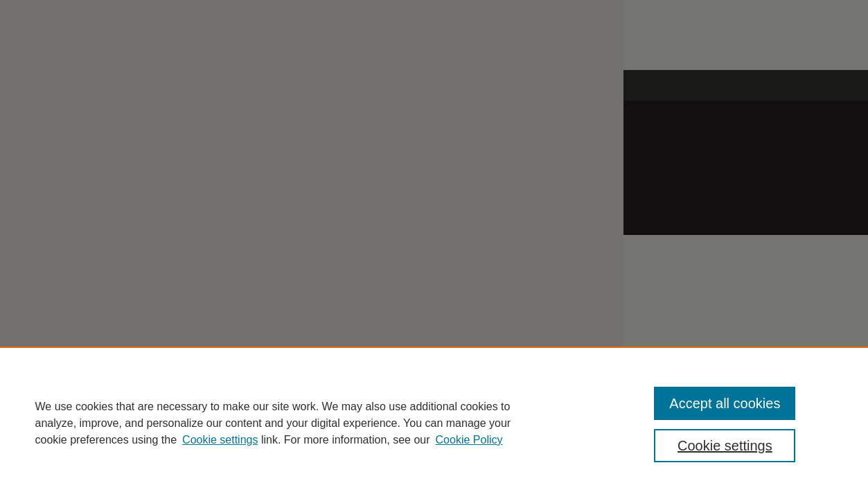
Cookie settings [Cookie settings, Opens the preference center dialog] (725, 446)
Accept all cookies (725, 403)
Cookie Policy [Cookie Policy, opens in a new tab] (469, 440)
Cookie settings (220, 440)
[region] (434, 423)
